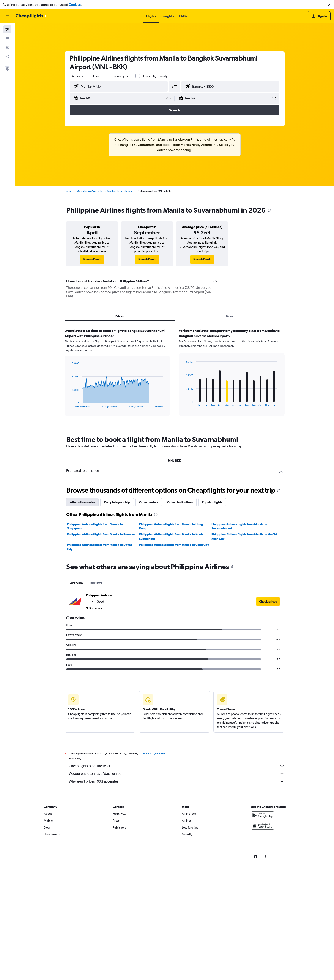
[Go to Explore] (7, 57)
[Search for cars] (7, 47)
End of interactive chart (70, 404)
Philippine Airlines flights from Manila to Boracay (101, 534)
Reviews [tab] (96, 583)
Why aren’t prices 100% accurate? (177, 781)
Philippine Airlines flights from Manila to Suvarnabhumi (239, 526)
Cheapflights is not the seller (177, 766)
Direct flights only (155, 76)
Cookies (75, 5)
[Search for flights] (7, 29)
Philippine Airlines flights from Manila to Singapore (95, 526)
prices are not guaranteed (152, 753)
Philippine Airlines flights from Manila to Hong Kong (171, 526)
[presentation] (269, 210)
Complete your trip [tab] (117, 502)
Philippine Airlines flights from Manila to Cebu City (174, 545)
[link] (92, 259)
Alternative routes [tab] (82, 502)
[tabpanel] (175, 376)
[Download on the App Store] (263, 826)
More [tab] (229, 316)
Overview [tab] (77, 583)
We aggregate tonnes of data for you (177, 774)
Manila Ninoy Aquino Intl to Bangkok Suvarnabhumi (105, 191)
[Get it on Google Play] (263, 815)
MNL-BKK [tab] (174, 461)
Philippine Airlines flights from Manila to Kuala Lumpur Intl (171, 537)
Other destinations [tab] (180, 502)
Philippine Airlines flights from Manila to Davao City (100, 547)
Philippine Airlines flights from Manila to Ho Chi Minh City (244, 537)
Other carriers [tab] (149, 502)
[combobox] (78, 76)
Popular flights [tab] (212, 502)
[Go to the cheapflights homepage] (32, 16)
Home (68, 191)
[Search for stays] (7, 38)
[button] (329, 5)
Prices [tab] (120, 316)
